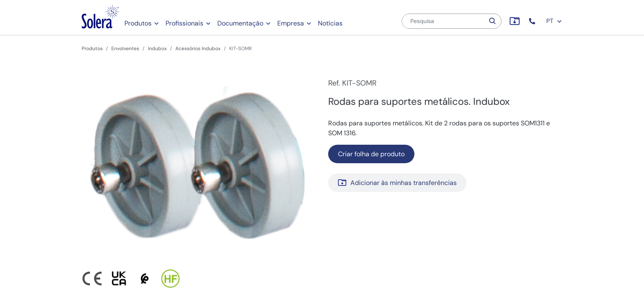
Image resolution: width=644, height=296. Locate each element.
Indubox (157, 49)
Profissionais (184, 23)
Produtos (138, 23)
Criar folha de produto (371, 154)
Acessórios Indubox (198, 49)
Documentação (240, 23)
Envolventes (125, 49)
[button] (533, 21)
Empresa (291, 23)
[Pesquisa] (443, 21)
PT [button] (554, 21)
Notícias (330, 23)
